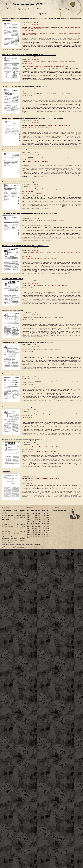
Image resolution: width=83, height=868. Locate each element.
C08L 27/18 (29, 320)
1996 (29, 532)
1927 (40, 510)
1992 (36, 531)
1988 (43, 529)
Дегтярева (35, 125)
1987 (40, 529)
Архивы (21, 9)
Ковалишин (31, 221)
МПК (39, 9)
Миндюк (63, 252)
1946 (43, 516)
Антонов (30, 317)
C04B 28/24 (29, 191)
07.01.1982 (36, 412)
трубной (56, 66)
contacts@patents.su (59, 510)
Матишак (49, 93)
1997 (32, 532)
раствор (51, 98)
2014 (29, 538)
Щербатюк (31, 382)
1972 (29, 525)
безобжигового (32, 130)
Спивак (61, 157)
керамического (43, 130)
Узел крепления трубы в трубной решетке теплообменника (29, 54)
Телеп (61, 93)
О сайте (48, 9)
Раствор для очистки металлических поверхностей (25, 86)
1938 (36, 514)
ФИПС (38, 544)
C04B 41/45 (29, 159)
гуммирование (31, 258)
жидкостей (62, 33)
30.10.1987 (36, 123)
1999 (40, 532)
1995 (47, 531)
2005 (40, 534)
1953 (47, 518)
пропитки (45, 162)
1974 (36, 525)
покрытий (39, 420)
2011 (40, 536)
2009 (32, 536)
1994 (43, 531)
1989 (47, 529)
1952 (43, 518)
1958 (43, 519)
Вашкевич (31, 189)
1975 (40, 525)
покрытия (39, 193)
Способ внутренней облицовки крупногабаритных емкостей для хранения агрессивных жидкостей (41, 19)
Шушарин (62, 221)
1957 (40, 519)
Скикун (24, 29)
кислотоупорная (32, 387)
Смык (55, 125)
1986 (36, 529)
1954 (29, 519)
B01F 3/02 (29, 481)
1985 (32, 529)
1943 (32, 516)
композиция (36, 162)
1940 (43, 514)
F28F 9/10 (29, 64)
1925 (32, 510)
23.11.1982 (36, 379)
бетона (29, 162)
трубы (62, 66)
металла (40, 258)
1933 (40, 512)
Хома (60, 189)
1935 (47, 512)
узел (67, 66)
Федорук (60, 125)
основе (38, 451)
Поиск (31, 9)
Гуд (34, 27)
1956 (36, 519)
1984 (29, 529)
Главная (11, 9)
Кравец (31, 381)
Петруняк (38, 479)
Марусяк (43, 93)
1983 (47, 527)
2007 (47, 534)
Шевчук (56, 479)
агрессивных (32, 33)
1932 (36, 512)
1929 (47, 510)
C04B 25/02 (29, 288)
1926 (36, 510)
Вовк (29, 27)
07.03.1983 (36, 250)
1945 (40, 516)
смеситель (30, 483)
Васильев (31, 252)
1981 (40, 527)
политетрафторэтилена (49, 451)
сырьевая (47, 225)
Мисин (60, 27)
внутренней (43, 33)
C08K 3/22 (38, 127)
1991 (32, 531)
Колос (47, 27)
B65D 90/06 (29, 31)
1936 (29, 514)
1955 (32, 519)
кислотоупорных (32, 225)
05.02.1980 (36, 444)
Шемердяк (67, 93)
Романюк (45, 479)
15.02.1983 (36, 283)
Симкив (63, 381)
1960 (29, 521)
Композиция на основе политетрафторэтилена (23, 440)
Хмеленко (67, 125)
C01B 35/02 (29, 127)
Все (32, 538)
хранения (33, 35)
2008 (29, 536)
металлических (32, 98)
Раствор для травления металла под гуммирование (25, 245)
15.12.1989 (36, 59)
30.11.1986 (36, 155)
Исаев (42, 252)
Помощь (59, 9)
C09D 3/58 (29, 418)
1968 (36, 523)
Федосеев (55, 317)
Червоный (72, 61)
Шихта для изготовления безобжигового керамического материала (32, 118)
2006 (43, 534)
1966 (29, 523)
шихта (51, 130)
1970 (43, 523)
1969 (40, 523)
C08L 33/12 (46, 127)
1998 (36, 532)
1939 (40, 514)
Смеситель (6, 472)
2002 (29, 534)
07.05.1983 (36, 218)
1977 (47, 525)
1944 (36, 516)
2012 (43, 536)
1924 (29, 510)
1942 (29, 516)
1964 (43, 521)
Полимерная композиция (12, 310)
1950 (36, 518)
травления (54, 258)
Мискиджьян (70, 252)
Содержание (71, 9)
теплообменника (47, 66)
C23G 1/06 (29, 96)
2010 (36, 536)
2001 (47, 532)
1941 (47, 514)
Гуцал (29, 93)
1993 (40, 531)
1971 (47, 523)
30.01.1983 (36, 315)
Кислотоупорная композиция (15, 374)
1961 (32, 521)
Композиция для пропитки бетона (17, 150)
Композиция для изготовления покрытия (20, 182)
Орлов (72, 27)
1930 (29, 512)
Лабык (43, 61)
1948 (29, 518)
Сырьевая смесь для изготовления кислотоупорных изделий (29, 214)
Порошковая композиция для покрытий (19, 407)
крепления (30, 66)
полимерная (39, 322)
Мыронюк (49, 189)
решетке (38, 66)
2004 (36, 534)
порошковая (47, 420)
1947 (47, 516)
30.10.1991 (36, 25)
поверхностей (42, 98)
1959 (47, 519)
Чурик (51, 479)
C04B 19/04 (29, 223)
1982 (43, 527)
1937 (32, 514)
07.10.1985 (36, 186)
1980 (36, 527)
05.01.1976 (36, 476)
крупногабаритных (75, 33)
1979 (32, 527)
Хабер (39, 29)
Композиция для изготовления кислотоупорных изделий (27, 342)
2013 (47, 536)
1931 (32, 512)
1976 (43, 525)
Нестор (66, 27)
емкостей (53, 33)
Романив (78, 27)
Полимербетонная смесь (12, 278)
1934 (43, 512)
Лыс (36, 157)
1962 (36, 521)
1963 (40, 521)
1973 (32, 525)
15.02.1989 (36, 91)
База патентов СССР (28, 4)
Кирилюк (49, 252)
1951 (40, 518)
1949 (32, 518)
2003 (32, 534)
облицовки (25, 35)
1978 (29, 527)
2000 (43, 532)
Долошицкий (40, 27)
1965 (47, 521)
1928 (43, 510)
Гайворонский (37, 414)
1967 (32, 523)
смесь (40, 225)
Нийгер (45, 349)
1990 (29, 531)
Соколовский (32, 29)
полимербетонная (32, 290)
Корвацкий (31, 349)
